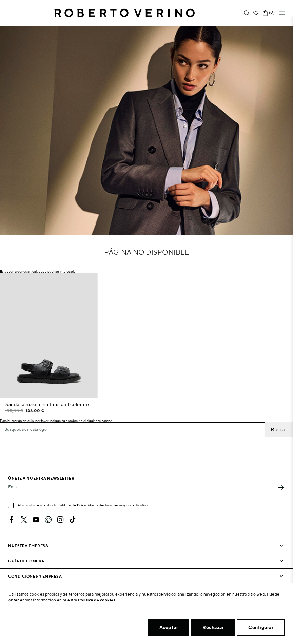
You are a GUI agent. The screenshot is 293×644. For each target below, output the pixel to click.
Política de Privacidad (76, 505)
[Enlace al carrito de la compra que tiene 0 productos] (265, 13)
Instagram (60, 520)
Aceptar (169, 627)
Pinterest (48, 520)
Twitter (24, 520)
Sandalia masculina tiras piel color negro (49, 404)
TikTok (73, 520)
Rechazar (213, 627)
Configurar (261, 627)
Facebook (12, 520)
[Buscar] (132, 430)
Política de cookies (97, 600)
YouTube (36, 520)
